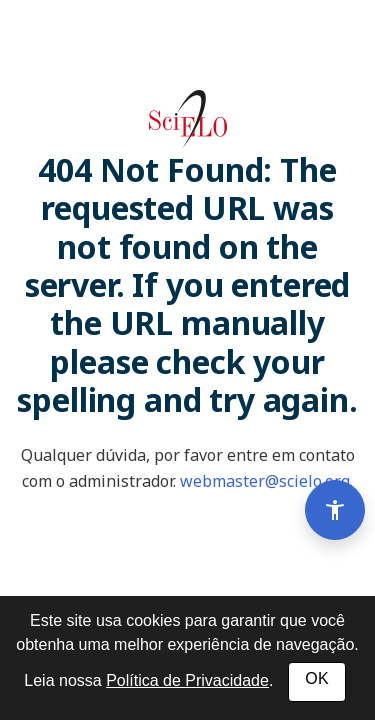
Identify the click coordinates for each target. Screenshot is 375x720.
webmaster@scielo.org (265, 481)
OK (316, 678)
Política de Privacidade (187, 680)
